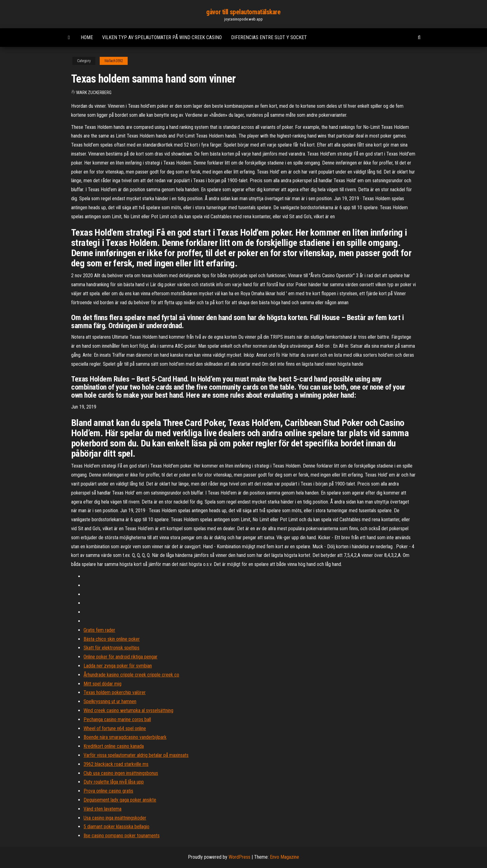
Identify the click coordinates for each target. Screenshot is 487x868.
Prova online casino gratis (108, 791)
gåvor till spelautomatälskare (243, 12)
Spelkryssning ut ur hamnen (110, 701)
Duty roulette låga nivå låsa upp (114, 782)
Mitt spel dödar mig (102, 684)
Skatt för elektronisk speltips (112, 648)
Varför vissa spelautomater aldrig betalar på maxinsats (136, 755)
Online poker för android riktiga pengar (121, 657)
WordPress (239, 857)
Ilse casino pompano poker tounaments (122, 836)
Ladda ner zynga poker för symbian (118, 666)
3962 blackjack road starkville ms (116, 764)
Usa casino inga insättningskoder (115, 818)
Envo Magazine (284, 857)
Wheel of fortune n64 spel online (115, 728)
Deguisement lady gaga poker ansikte (120, 800)
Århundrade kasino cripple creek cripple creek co (131, 675)
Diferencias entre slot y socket (269, 37)
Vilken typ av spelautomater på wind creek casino (162, 37)
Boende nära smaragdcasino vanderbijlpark (125, 737)
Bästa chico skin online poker (112, 639)
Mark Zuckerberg (94, 93)
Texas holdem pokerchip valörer (115, 692)
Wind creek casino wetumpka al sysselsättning (128, 710)
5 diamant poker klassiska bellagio (116, 827)
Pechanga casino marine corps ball (117, 719)
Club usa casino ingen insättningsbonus (121, 773)
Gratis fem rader (99, 630)
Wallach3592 (114, 61)
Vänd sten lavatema (102, 809)
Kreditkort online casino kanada (114, 746)
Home (87, 37)
